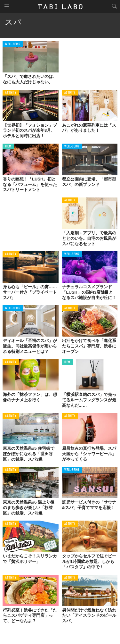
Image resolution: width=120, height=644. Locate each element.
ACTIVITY (11, 93)
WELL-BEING (13, 44)
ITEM (8, 147)
